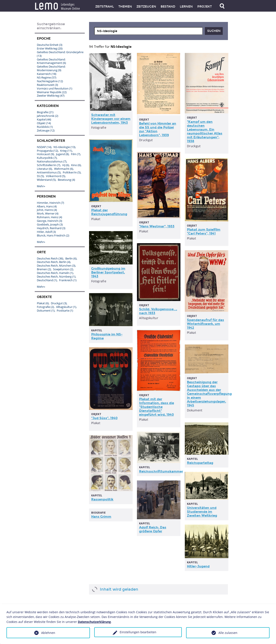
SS (40, 176)
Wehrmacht (64, 169)
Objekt (44, 123)
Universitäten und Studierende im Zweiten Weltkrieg (202, 512)
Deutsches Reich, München (56, 266)
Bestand (168, 7)
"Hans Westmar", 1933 (157, 226)
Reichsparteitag (200, 463)
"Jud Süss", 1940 (104, 418)
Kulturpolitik (47, 158)
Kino (76, 165)
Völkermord (56, 176)
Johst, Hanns (47, 210)
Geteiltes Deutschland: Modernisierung (51, 68)
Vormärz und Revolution (55, 88)
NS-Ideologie (64, 147)
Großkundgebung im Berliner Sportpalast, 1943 (108, 272)
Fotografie (45, 307)
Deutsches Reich (50, 258)
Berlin (71, 258)
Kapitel (44, 119)
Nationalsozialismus (52, 161)
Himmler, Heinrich (50, 203)
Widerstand (46, 180)
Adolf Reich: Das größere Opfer (153, 529)
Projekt (205, 7)
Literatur (44, 169)
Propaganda (47, 151)
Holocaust (45, 154)
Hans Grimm (101, 517)
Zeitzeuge (46, 130)
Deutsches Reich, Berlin (54, 262)
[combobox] (148, 31)
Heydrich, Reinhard (51, 228)
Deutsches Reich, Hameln (55, 273)
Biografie (45, 112)
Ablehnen (48, 633)
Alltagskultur (66, 307)
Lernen (186, 7)
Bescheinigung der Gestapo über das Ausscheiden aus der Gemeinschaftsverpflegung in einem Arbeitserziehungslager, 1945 (209, 394)
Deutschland (47, 280)
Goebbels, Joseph (50, 224)
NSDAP (44, 147)
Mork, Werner (48, 213)
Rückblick (45, 127)
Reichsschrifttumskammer (161, 471)
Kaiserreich (47, 74)
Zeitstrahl (105, 7)
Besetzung (66, 180)
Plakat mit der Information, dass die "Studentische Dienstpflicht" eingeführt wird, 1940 (157, 407)
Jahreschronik (48, 116)
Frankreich (68, 280)
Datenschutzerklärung (94, 622)
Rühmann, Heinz (49, 217)
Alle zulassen (228, 633)
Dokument (46, 310)
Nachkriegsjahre (50, 81)
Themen (125, 7)
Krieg (66, 151)
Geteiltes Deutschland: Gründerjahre (60, 54)
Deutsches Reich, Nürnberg (56, 276)
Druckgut (59, 303)
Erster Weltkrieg (50, 48)
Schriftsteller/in (49, 165)
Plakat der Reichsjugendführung (109, 212)
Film (76, 154)
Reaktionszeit (47, 85)
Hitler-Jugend (198, 566)
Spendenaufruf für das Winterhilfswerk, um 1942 (205, 324)
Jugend (62, 154)
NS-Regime (47, 77)
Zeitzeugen (146, 7)
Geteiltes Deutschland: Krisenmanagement (51, 61)
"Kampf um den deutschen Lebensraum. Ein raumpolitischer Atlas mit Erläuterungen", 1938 (205, 131)
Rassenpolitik (102, 499)
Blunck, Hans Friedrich (53, 235)
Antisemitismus (49, 172)
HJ (66, 165)
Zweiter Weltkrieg (51, 96)
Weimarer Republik (52, 92)
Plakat (43, 303)
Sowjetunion (63, 269)
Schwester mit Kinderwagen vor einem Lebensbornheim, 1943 (111, 119)
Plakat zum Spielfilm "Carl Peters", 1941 (204, 232)
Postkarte (65, 310)
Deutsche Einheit (50, 45)
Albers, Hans (47, 206)
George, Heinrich (49, 221)
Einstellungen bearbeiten (138, 632)
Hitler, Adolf (46, 232)
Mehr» (41, 186)
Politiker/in (72, 172)
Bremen (44, 269)
